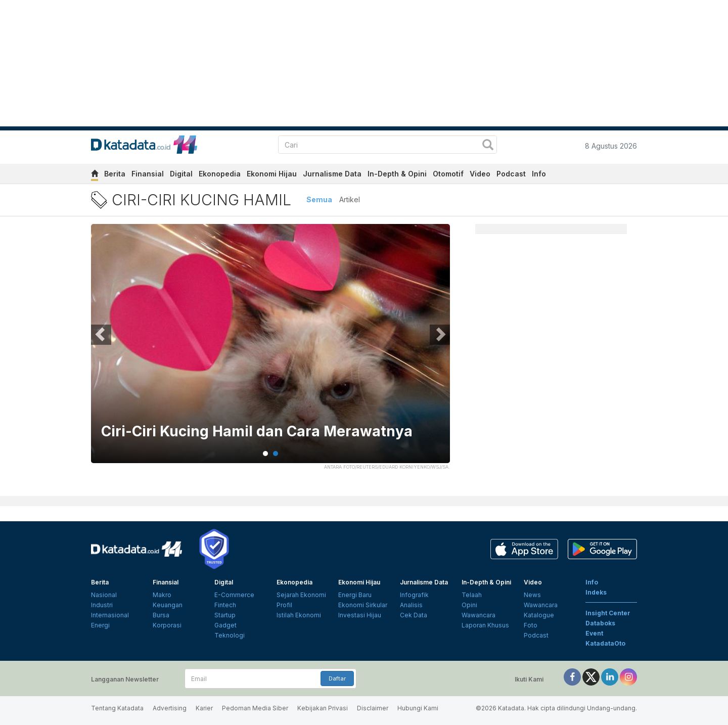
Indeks (596, 592)
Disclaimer (373, 708)
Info (539, 174)
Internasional (110, 615)
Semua (319, 199)
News (532, 595)
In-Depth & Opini (397, 174)
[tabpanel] (270, 350)
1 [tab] (265, 454)
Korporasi (167, 625)
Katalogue (539, 615)
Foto (531, 625)
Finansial (148, 174)
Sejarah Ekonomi (301, 595)
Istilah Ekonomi (299, 615)
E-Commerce (234, 595)
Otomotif (448, 174)
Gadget (225, 625)
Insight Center (608, 613)
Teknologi (230, 635)
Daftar (337, 678)
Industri (102, 605)
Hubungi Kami (418, 708)
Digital (181, 174)
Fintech (225, 605)
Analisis (411, 605)
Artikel (350, 199)
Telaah (472, 595)
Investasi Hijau (360, 615)
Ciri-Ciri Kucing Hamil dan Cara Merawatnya (257, 432)
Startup (225, 615)
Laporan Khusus (485, 625)
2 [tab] (276, 454)
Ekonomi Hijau (272, 174)
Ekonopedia (220, 174)
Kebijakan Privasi (323, 708)
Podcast (511, 174)
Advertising (170, 708)
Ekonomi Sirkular (363, 605)
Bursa (161, 615)
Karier (204, 708)
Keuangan (168, 605)
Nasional (104, 595)
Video (480, 174)
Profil (284, 605)
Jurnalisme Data (332, 174)
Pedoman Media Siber (255, 708)
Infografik (414, 595)
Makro (162, 595)
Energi (100, 625)
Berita (115, 174)
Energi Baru (355, 595)
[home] (95, 175)
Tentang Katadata (117, 708)
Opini (469, 605)
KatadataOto (605, 643)
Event (594, 633)
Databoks (600, 623)
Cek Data (414, 615)
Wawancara (479, 615)
